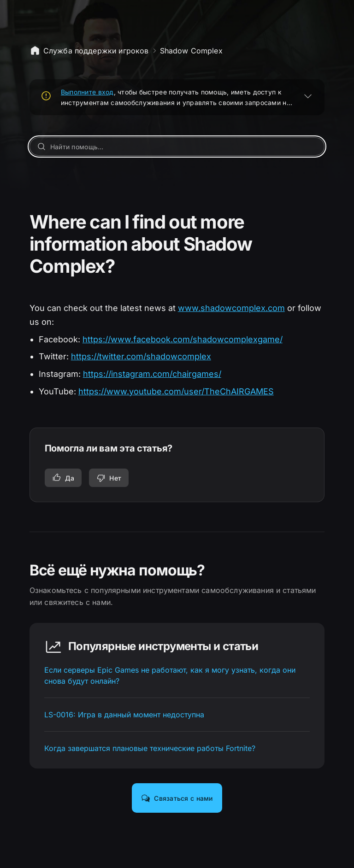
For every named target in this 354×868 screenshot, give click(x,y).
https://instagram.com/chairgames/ (152, 374)
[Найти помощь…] (177, 147)
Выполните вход (87, 92)
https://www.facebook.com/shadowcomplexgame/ (183, 339)
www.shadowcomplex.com (231, 308)
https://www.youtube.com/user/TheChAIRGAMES (176, 391)
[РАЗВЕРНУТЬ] (308, 96)
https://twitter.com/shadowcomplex (141, 356)
